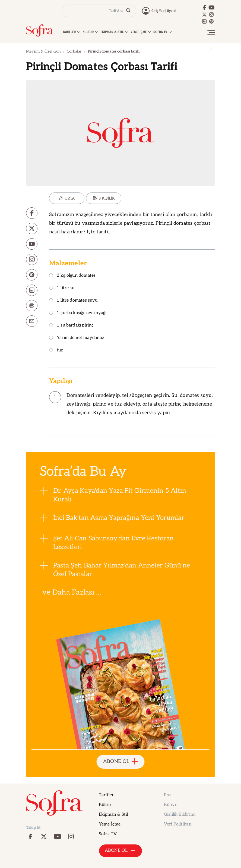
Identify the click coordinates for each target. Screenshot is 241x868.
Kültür (105, 805)
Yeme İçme (110, 824)
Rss (167, 795)
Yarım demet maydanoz (77, 338)
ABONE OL (121, 762)
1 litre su (62, 288)
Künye (171, 805)
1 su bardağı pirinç (71, 326)
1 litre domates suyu (73, 301)
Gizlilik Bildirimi (180, 815)
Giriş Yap (158, 11)
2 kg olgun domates (72, 276)
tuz (56, 350)
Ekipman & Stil (113, 815)
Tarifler (106, 795)
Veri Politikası (178, 824)
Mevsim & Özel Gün (43, 51)
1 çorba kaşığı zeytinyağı (78, 313)
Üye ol (172, 11)
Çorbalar (74, 51)
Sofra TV (108, 834)
